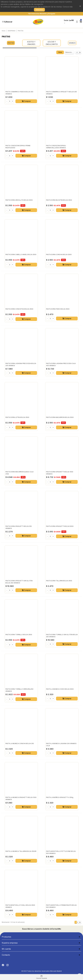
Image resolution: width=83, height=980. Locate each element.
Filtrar (60, 52)
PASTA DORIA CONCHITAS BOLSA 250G (19, 309)
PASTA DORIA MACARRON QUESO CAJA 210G (19, 473)
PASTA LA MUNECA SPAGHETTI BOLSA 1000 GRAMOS (21, 798)
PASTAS (11, 43)
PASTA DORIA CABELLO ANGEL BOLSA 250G (21, 255)
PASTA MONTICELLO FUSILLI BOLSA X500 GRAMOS (20, 906)
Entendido (39, 10)
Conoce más (68, 7)
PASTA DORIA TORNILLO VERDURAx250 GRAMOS (19, 690)
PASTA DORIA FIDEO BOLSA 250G (58, 309)
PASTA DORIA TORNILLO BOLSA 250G (19, 635)
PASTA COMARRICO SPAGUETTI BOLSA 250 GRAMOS (61, 93)
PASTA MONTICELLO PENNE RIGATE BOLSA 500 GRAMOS (61, 906)
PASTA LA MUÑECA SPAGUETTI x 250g (60, 797)
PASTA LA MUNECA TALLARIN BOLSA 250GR (21, 851)
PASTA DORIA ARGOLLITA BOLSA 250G (19, 200)
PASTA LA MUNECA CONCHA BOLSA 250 (20, 743)
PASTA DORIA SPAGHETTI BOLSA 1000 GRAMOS (60, 473)
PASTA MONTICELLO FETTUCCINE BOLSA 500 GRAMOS (61, 852)
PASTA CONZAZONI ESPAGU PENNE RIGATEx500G (18, 147)
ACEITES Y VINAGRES (31, 43)
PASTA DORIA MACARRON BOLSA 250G (60, 417)
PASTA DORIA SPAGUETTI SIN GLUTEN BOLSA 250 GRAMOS (19, 582)
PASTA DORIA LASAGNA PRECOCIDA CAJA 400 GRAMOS (61, 364)
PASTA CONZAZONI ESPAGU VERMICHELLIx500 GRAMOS (56, 147)
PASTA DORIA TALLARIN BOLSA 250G (59, 581)
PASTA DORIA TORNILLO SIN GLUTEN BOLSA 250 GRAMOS (62, 636)
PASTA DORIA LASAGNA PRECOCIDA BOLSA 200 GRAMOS (21, 364)
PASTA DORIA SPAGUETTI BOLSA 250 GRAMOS (19, 527)
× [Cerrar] (80, 6)
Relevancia (69, 52)
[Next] (80, 52)
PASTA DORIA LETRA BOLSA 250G (17, 417)
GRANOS (72, 43)
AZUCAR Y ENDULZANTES (52, 43)
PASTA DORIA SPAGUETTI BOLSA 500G (60, 526)
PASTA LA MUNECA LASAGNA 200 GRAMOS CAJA (61, 745)
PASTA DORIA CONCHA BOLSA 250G (59, 255)
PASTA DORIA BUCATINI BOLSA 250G (59, 200)
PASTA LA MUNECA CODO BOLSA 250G (60, 689)
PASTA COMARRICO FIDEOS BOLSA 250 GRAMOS (19, 93)
